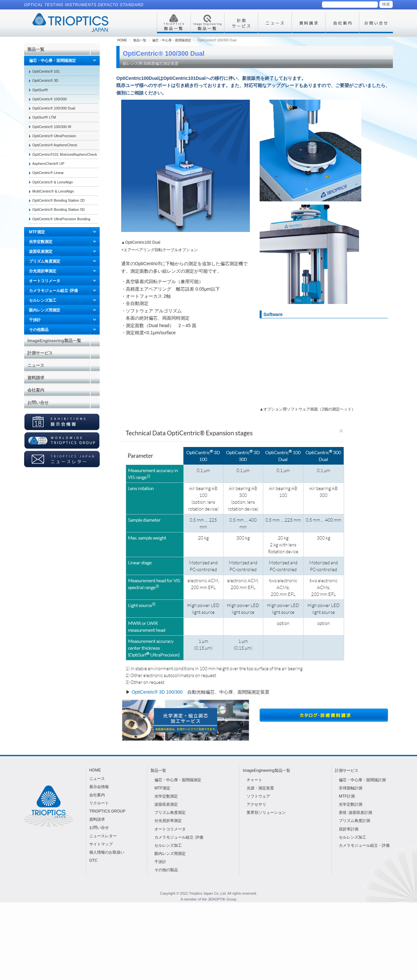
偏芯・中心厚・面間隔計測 (362, 857)
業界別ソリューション (266, 890)
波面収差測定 (41, 252)
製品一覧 (36, 49)
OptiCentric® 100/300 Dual (54, 108)
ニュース (36, 365)
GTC (93, 938)
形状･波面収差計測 (355, 890)
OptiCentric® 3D (45, 80)
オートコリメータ (45, 281)
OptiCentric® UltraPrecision (54, 136)
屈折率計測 (349, 907)
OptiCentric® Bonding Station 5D (58, 209)
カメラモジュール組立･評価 (53, 291)
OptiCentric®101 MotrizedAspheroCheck (65, 154)
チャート (254, 857)
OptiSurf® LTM (44, 117)
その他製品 (39, 330)
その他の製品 (166, 948)
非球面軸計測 (351, 866)
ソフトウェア (258, 874)
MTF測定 (37, 232)
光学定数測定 (41, 242)
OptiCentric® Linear (48, 173)
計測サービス (40, 353)
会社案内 (36, 390)
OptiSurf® (40, 90)
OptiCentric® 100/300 (50, 99)
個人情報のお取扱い (107, 930)
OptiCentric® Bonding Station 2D (58, 200)
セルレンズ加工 (43, 300)
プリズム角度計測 (354, 899)
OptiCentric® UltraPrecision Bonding (61, 219)
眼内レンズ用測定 (45, 310)
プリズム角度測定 (45, 261)
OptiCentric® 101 (46, 71)
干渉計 (35, 320)
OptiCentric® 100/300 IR (52, 127)
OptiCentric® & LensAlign (53, 182)
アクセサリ (256, 882)
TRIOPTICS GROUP (107, 889)
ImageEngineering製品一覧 (54, 341)
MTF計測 (347, 874)
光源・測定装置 (260, 866)
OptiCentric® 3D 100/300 (157, 770)
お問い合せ (38, 403)
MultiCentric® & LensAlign (53, 191)
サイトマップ (101, 922)
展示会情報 (99, 864)
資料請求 (36, 378)
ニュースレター (103, 914)
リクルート (99, 881)
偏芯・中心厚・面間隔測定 (52, 61)
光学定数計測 (351, 882)
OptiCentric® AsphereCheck (55, 145)
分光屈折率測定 (43, 271)
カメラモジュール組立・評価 (364, 923)
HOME (122, 118)
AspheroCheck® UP (48, 164)
